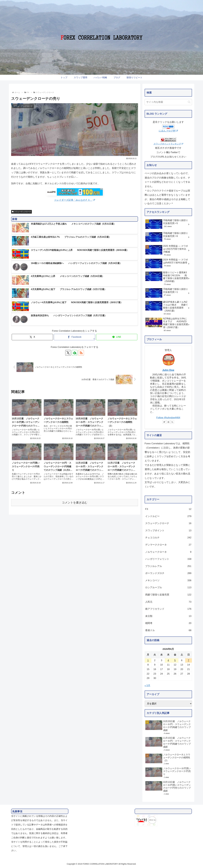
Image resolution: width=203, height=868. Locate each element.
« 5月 (148, 685)
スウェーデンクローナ (22, 212)
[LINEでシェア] (117, 337)
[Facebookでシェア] (75, 337)
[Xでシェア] (32, 337)
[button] (189, 102)
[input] (168, 102)
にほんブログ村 (168, 131)
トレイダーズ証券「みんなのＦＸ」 (75, 200)
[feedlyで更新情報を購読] (75, 353)
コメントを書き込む (75, 503)
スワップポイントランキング (168, 144)
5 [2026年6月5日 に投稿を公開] (175, 660)
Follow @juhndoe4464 (168, 418)
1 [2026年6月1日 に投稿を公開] (148, 660)
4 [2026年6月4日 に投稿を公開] (168, 660)
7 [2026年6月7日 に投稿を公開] (188, 660)
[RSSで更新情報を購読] (81, 353)
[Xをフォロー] (68, 353)
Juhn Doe (168, 370)
